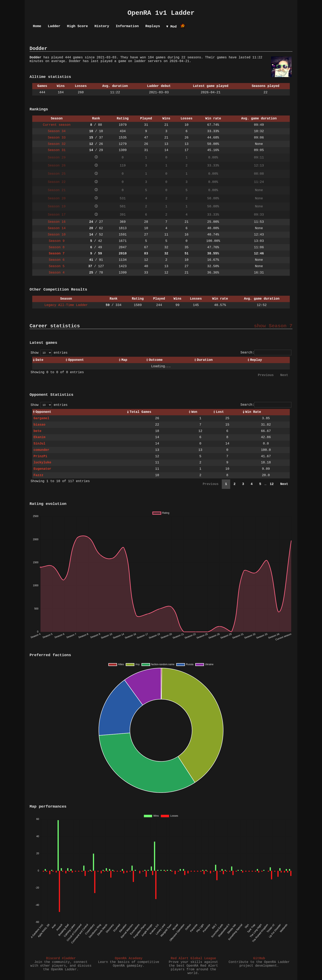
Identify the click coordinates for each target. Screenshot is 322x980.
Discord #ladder (61, 958)
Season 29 (57, 158)
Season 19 (57, 207)
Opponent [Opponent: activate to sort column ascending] (76, 360)
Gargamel (41, 418)
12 (272, 484)
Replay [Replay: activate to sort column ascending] (256, 360)
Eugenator (42, 469)
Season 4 (57, 273)
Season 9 (57, 241)
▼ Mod (171, 27)
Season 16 (57, 222)
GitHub (259, 958)
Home (37, 26)
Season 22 (57, 182)
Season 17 (57, 215)
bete (37, 431)
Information (127, 26)
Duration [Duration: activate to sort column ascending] (205, 360)
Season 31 (57, 150)
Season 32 (57, 144)
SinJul (39, 444)
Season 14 (57, 228)
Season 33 (57, 138)
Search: (266, 353)
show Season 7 (273, 326)
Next (284, 375)
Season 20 (57, 199)
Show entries (49, 353)
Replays (153, 26)
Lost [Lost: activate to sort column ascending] (220, 412)
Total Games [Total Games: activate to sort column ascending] (140, 412)
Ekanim (39, 437)
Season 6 (57, 260)
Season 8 (57, 247)
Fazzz (38, 475)
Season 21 (57, 190)
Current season (57, 125)
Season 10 (57, 235)
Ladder (54, 26)
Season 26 (57, 166)
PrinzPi (40, 456)
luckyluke (42, 463)
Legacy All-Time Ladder (66, 305)
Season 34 (57, 131)
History (102, 26)
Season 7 (57, 254)
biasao (39, 425)
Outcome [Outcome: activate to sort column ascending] (156, 360)
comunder (41, 450)
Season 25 (57, 174)
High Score (77, 26)
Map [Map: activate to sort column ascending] (124, 360)
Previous (266, 375)
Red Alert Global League (193, 958)
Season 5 (57, 266)
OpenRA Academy (129, 958)
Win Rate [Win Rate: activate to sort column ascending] (253, 412)
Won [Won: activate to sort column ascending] (194, 412)
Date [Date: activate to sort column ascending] (39, 360)
